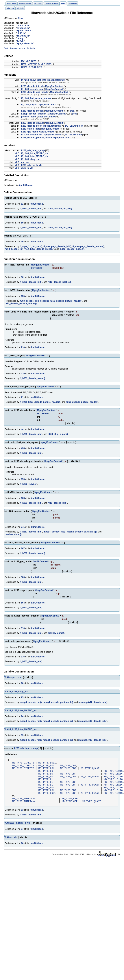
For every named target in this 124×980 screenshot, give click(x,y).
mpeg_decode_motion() (72, 254)
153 (23, 486)
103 (23, 505)
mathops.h (23, 39)
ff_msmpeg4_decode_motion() (88, 251)
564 (23, 610)
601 (23, 282)
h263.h (21, 36)
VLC (17, 158)
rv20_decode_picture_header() (21, 308)
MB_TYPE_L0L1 (47, 773)
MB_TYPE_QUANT (90, 780)
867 (23, 555)
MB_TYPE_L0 (46, 783)
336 (23, 666)
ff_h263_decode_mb (32, 140)
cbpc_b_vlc (27, 173)
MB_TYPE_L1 (46, 793)
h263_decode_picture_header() (66, 306)
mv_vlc (25, 167)
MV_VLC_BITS (29, 66)
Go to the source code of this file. (20, 53)
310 (23, 637)
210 (23, 352)
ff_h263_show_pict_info (34, 85)
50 (22, 228)
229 (23, 379)
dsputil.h (23, 27)
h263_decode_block (32, 131)
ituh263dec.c (26, 190)
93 (22, 744)
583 (23, 584)
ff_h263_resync (29, 110)
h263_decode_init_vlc (32, 91)
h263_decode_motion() (42, 254)
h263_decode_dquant (32, 128)
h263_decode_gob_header (35, 97)
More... (22, 18)
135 (23, 301)
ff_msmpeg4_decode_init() (57, 251)
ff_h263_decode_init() (31, 287)
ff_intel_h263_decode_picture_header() (40, 407)
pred (72, 116)
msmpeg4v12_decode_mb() (93, 711)
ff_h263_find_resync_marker (36, 103)
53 (22, 829)
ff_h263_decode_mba (32, 94)
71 (22, 402)
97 (22, 848)
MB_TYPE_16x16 (113, 783)
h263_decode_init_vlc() (60, 214)
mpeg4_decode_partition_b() (58, 711)
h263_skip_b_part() (58, 440)
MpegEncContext (56, 85)
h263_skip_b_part (30, 134)
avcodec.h (23, 30)
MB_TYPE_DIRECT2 (23, 773)
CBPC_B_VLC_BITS (32, 72)
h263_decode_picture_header (37, 143)
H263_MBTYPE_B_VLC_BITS (36, 69)
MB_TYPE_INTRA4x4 (24, 816)
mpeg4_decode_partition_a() (82, 538)
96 (22, 863)
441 (23, 435)
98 (22, 692)
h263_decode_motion (32, 116)
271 (23, 534)
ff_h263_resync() (28, 491)
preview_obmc (29, 122)
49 (22, 247)
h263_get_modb (29, 137)
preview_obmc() (13, 541)
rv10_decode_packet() (59, 287)
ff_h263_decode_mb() (31, 214)
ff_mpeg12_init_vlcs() (31, 251)
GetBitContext (47, 137)
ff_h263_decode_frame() (32, 383)
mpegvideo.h (24, 33)
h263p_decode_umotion (34, 119)
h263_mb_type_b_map (33, 155)
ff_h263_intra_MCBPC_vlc (35, 158)
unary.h (21, 42)
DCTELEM (70, 131)
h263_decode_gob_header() (34, 306)
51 (22, 209)
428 (23, 454)
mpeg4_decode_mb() (54, 538)
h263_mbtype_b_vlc (32, 170)
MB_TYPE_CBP (68, 777)
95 (22, 707)
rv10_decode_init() (58, 510)
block (80, 131)
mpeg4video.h (25, 48)
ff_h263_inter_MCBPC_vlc (35, 161)
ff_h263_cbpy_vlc (30, 164)
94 (22, 726)
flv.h (20, 45)
